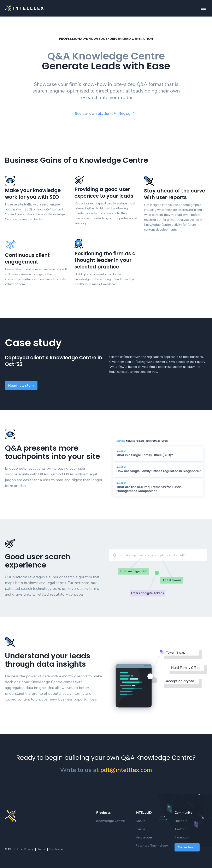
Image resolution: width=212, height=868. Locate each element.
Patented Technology (152, 846)
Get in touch (187, 847)
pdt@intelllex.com (126, 770)
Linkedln (181, 821)
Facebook (182, 837)
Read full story (21, 385)
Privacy (29, 849)
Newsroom (144, 837)
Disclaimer (56, 849)
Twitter (180, 829)
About (140, 821)
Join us (140, 829)
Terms (42, 849)
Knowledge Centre (111, 821)
